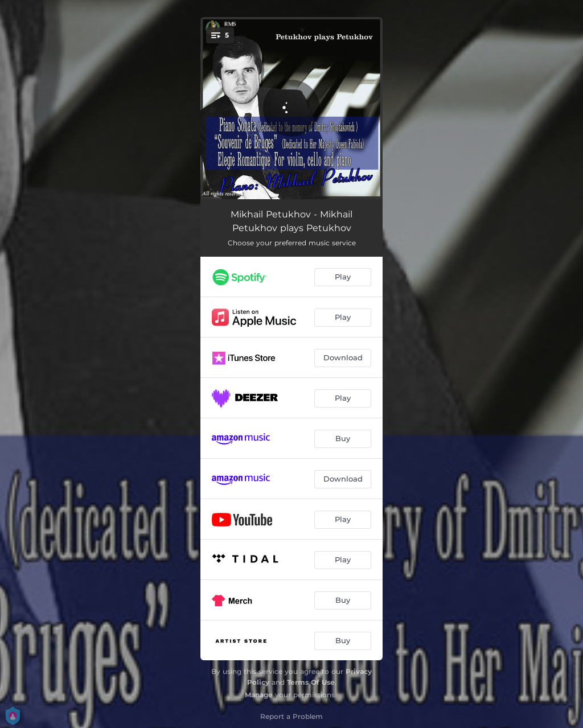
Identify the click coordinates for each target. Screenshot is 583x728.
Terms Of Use (311, 682)
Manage (259, 695)
